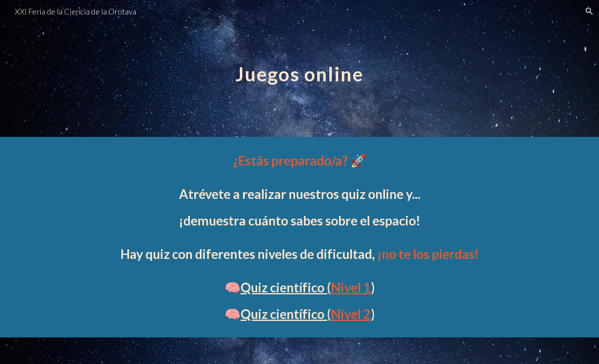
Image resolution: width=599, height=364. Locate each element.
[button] (589, 11)
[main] (299, 68)
